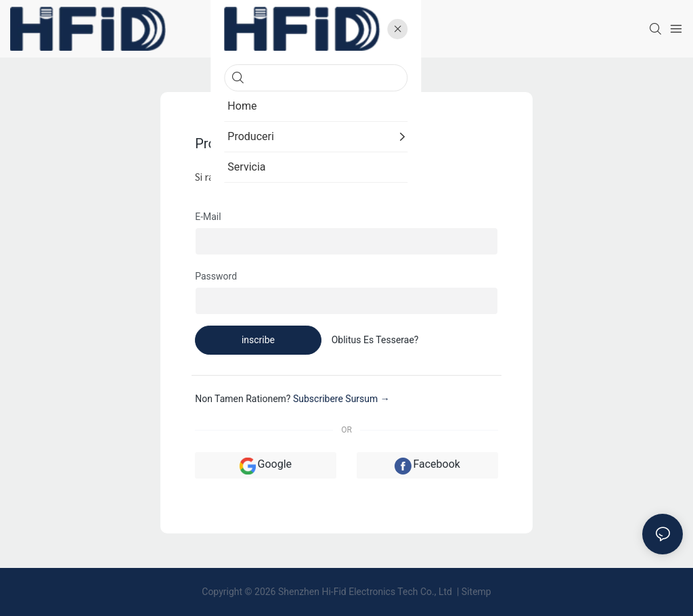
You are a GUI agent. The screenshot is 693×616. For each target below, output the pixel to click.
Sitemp (476, 592)
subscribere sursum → (341, 399)
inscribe (258, 340)
